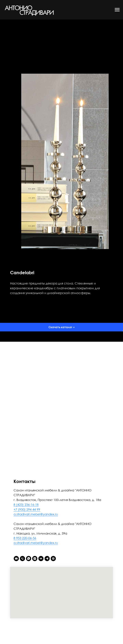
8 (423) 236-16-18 (26, 505)
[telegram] (47, 559)
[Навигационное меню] (117, 10)
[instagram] (35, 559)
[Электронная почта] (16, 559)
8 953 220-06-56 (25, 538)
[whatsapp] (29, 559)
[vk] (41, 559)
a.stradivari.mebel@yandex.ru (36, 514)
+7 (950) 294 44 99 (27, 509)
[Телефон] (22, 559)
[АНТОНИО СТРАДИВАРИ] (53, 559)
